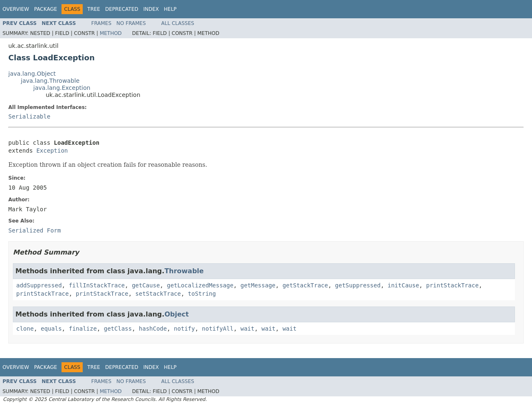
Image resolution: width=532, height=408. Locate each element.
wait (248, 329)
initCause (404, 285)
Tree (94, 9)
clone (25, 329)
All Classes (178, 23)
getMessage (258, 285)
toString (202, 294)
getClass (118, 329)
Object (177, 314)
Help (170, 9)
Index (151, 9)
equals (51, 329)
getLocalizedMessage (200, 285)
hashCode (153, 329)
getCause (146, 285)
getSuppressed (358, 285)
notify (184, 329)
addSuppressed (39, 285)
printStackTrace (452, 285)
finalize (83, 329)
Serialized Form (34, 230)
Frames (102, 23)
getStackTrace (305, 285)
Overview (16, 9)
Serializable (29, 116)
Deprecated (122, 9)
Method (111, 33)
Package (46, 9)
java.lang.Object (32, 74)
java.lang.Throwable (50, 81)
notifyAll (218, 329)
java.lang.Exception (62, 88)
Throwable (184, 271)
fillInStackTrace (97, 285)
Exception (52, 151)
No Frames (131, 23)
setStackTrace (158, 294)
